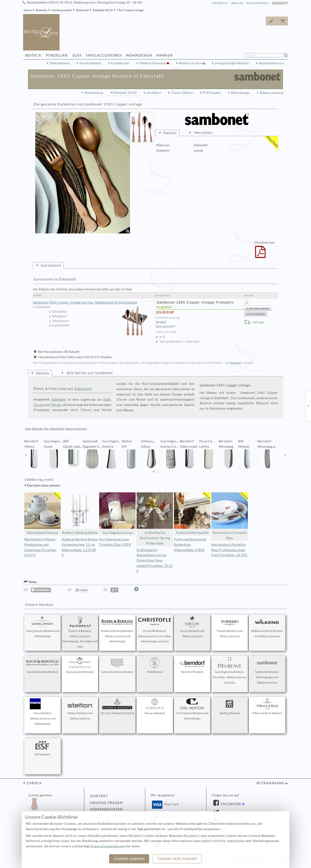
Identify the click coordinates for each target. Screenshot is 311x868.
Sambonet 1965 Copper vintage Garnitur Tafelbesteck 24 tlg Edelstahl (92, 303)
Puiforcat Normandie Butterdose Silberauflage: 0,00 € (190, 545)
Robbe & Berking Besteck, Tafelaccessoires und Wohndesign (117, 630)
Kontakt (99, 796)
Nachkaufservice (271, 63)
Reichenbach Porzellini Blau (230, 516)
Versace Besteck (155, 707)
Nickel (56, 405)
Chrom (39, 405)
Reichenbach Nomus (43, 514)
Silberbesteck (60, 63)
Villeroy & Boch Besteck (267, 707)
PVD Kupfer (212, 93)
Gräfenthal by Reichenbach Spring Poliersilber (155, 519)
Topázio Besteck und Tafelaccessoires (230, 627)
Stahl (107, 399)
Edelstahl (83, 389)
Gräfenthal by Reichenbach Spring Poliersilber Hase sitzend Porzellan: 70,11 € (155, 560)
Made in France (191, 63)
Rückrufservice (258, 3)
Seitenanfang (271, 783)
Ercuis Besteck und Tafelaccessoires (192, 627)
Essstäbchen (120, 63)
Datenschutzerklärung (108, 846)
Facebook (231, 804)
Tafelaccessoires (272, 93)
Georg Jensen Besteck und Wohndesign (43, 627)
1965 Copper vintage (130, 10)
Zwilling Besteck (230, 707)
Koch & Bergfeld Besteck (43, 665)
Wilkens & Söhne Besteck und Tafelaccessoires (267, 627)
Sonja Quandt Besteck (80, 665)
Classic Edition (182, 93)
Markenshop (94, 93)
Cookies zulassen (129, 859)
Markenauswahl (61, 10)
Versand (161, 322)
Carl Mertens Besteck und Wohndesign (192, 709)
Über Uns (237, 3)
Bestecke (41, 10)
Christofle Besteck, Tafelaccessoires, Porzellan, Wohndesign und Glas (155, 630)
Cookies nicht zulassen (177, 859)
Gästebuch (220, 3)
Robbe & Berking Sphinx (80, 514)
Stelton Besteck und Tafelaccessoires (80, 709)
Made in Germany (153, 63)
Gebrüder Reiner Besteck (117, 665)
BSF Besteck (43, 748)
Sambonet (82, 10)
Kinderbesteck (90, 63)
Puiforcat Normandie (192, 514)
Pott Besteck (155, 665)
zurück (34, 783)
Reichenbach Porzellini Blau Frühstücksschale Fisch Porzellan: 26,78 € (229, 550)
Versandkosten (106, 809)
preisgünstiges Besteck (232, 63)
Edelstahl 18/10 (103, 10)
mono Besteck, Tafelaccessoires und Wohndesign (43, 712)
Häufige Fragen (106, 803)
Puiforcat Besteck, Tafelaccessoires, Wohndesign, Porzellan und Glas (80, 632)
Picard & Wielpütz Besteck (117, 707)
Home (28, 10)
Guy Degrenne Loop (117, 514)
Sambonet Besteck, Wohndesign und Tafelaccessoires (267, 671)
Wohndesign (240, 93)
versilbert (154, 93)
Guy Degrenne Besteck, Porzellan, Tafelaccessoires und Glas (230, 671)
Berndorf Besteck (192, 665)
